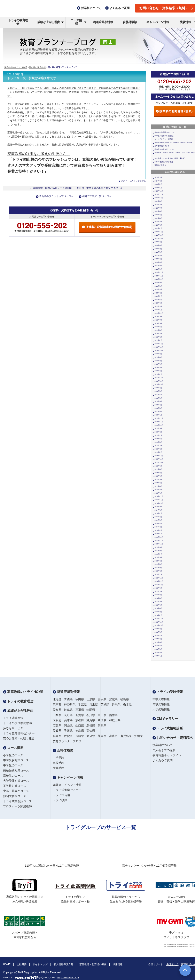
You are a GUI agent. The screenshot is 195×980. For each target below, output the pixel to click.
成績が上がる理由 (50, 22)
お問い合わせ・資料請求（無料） (166, 8)
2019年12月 (159, 313)
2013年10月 (159, 544)
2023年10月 (159, 198)
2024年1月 (158, 188)
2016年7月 (158, 435)
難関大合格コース (15, 796)
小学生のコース (13, 755)
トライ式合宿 (61, 795)
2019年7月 (158, 320)
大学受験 (58, 768)
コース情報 (79, 22)
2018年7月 (158, 361)
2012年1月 (158, 615)
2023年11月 (159, 195)
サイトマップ (40, 964)
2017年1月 (158, 415)
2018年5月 (158, 368)
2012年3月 (158, 608)
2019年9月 (158, 317)
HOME (7, 964)
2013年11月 (159, 541)
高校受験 (58, 763)
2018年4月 (158, 371)
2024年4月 (158, 177)
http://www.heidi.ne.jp (68, 978)
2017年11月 (159, 381)
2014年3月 (158, 527)
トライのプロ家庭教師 (17, 723)
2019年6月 (158, 323)
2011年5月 (158, 642)
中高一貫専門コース (16, 791)
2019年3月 (158, 334)
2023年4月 (158, 218)
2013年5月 (158, 561)
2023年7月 (158, 208)
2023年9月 (158, 201)
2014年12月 (159, 496)
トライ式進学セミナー (67, 790)
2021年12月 (159, 272)
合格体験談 (130, 22)
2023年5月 (158, 215)
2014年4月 (158, 524)
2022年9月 (158, 242)
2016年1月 (158, 452)
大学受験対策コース (16, 781)
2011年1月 (158, 656)
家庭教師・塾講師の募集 (93, 964)
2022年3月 (158, 262)
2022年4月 (158, 259)
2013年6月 (158, 557)
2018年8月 (158, 357)
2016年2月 (158, 449)
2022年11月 (159, 235)
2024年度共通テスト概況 (164, 162)
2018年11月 (159, 347)
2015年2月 (158, 490)
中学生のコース (13, 765)
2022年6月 (158, 252)
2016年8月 (158, 432)
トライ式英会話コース (17, 801)
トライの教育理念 (18, 22)
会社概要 (22, 964)
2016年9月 (158, 428)
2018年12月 (159, 344)
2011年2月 (158, 653)
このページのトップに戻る (133, 181)
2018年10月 (159, 351)
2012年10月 (159, 585)
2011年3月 (158, 649)
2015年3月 (158, 486)
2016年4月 (158, 442)
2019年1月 (158, 340)
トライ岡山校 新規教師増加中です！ (33, 78)
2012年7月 (158, 595)
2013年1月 (158, 574)
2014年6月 (158, 517)
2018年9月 (158, 354)
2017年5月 (158, 401)
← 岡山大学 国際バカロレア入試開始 (51, 188)
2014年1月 (158, 534)
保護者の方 (172, 964)
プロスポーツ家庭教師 (17, 806)
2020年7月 (158, 296)
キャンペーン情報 (158, 22)
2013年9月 (158, 547)
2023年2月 (158, 225)
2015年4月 (158, 483)
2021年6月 (158, 286)
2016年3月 (158, 446)
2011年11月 (159, 622)
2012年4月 (158, 605)
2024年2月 (158, 184)
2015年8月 (158, 469)
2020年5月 (158, 300)
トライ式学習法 (13, 718)
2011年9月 (158, 629)
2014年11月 (159, 500)
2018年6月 (158, 364)
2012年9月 (158, 588)
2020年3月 (158, 306)
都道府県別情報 (103, 22)
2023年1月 (158, 228)
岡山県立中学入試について (164, 149)
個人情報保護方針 (63, 964)
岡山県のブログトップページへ (56, 196)
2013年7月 (158, 554)
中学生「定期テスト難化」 (164, 136)
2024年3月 (158, 181)
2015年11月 (159, 459)
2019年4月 (158, 330)
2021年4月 (158, 289)
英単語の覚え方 (160, 165)
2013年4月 (158, 564)
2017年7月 (158, 395)
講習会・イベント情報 (67, 785)
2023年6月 (158, 211)
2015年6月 (158, 476)
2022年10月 (159, 239)
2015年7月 (158, 473)
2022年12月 (159, 232)
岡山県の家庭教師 (37, 67)
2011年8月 (158, 632)
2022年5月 (158, 256)
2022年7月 (158, 249)
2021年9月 (158, 283)
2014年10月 (159, 503)
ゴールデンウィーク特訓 (164, 139)
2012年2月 (158, 612)
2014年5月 (158, 520)
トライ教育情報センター (19, 733)
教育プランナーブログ (67, 741)
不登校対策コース (15, 786)
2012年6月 (158, 598)
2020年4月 (158, 303)
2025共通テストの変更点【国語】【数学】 (170, 158)
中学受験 (58, 758)
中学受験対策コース (16, 760)
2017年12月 (159, 378)
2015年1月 (158, 493)
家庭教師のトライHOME (16, 67)
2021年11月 (159, 276)
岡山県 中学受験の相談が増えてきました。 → (103, 188)
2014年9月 (158, 507)
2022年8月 (158, 245)
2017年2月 (158, 412)
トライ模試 (60, 800)
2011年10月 (159, 625)
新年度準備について (162, 146)
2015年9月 (158, 466)
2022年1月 (158, 269)
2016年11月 (159, 422)
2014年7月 (158, 513)
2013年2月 (158, 571)
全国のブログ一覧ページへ (97, 196)
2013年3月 (158, 568)
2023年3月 (158, 222)
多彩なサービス (13, 728)
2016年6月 (158, 439)
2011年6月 (158, 639)
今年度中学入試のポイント (164, 132)
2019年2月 (158, 337)
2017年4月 (158, 405)
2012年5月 (158, 602)
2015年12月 (159, 456)
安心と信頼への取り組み (19, 738)
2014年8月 (158, 510)
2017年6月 (158, 398)
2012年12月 (159, 578)
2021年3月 (158, 293)
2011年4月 (158, 646)
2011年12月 (159, 619)
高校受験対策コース (16, 770)
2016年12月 (159, 418)
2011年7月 (158, 636)
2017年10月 (159, 384)
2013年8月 (158, 551)
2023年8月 (158, 205)
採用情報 (118, 964)
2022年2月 (158, 266)
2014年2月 (158, 530)
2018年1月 (158, 374)
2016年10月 (159, 425)
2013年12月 (159, 537)
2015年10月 (159, 463)
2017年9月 (158, 388)
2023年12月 (159, 191)
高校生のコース (13, 776)
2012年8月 (158, 592)
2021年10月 (159, 279)
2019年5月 (158, 327)
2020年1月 (158, 310)
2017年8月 (158, 391)
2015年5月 (158, 480)
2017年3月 (158, 408)
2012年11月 (159, 581)
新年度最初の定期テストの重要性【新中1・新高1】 (174, 143)
